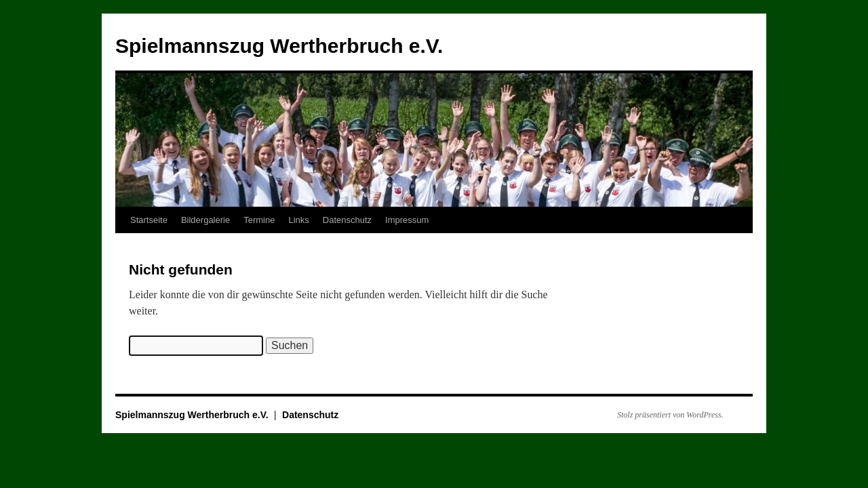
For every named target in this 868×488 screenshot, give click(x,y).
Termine (259, 220)
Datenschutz (347, 220)
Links (298, 220)
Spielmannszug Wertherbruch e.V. (279, 46)
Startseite (149, 220)
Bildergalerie (205, 220)
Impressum (407, 220)
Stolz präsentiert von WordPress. (670, 415)
